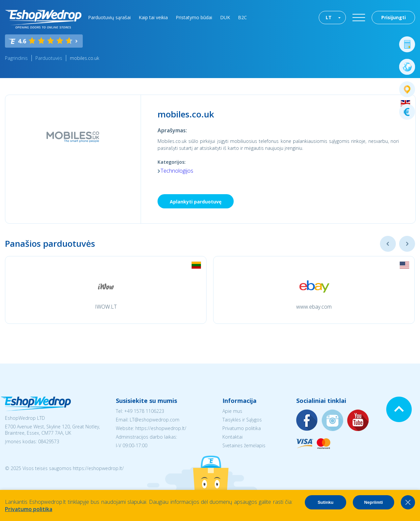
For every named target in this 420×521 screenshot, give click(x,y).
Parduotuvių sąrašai (109, 17)
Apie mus (232, 411)
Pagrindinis (16, 58)
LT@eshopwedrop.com (155, 420)
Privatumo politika (242, 428)
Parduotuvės (49, 58)
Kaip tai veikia (153, 17)
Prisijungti (394, 17)
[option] (106, 290)
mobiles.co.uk (85, 58)
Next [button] (407, 244)
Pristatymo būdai (194, 17)
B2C (242, 17)
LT (329, 17)
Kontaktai (233, 437)
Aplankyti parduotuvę (196, 202)
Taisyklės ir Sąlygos (242, 420)
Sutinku (326, 502)
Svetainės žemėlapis (244, 445)
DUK (225, 17)
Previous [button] (388, 244)
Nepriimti (373, 502)
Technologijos (177, 171)
